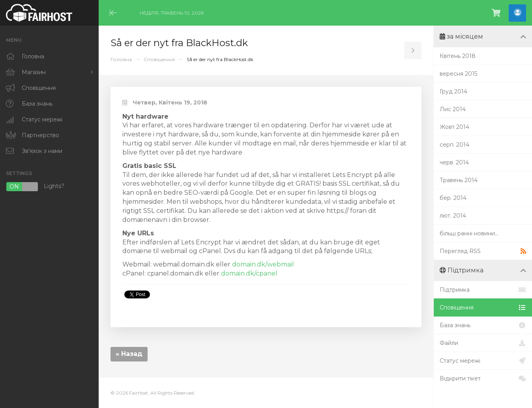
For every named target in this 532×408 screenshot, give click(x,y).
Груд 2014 (453, 91)
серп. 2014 (454, 145)
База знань (483, 325)
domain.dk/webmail (263, 264)
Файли (483, 343)
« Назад (129, 354)
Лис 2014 (453, 109)
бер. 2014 (453, 198)
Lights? (35, 187)
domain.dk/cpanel (249, 273)
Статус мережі (483, 361)
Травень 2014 (459, 180)
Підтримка (483, 290)
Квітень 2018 (458, 56)
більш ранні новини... (469, 233)
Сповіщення (159, 59)
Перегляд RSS (483, 251)
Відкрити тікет (483, 378)
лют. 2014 (453, 216)
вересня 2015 (458, 74)
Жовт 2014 (454, 127)
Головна (121, 59)
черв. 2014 (454, 162)
